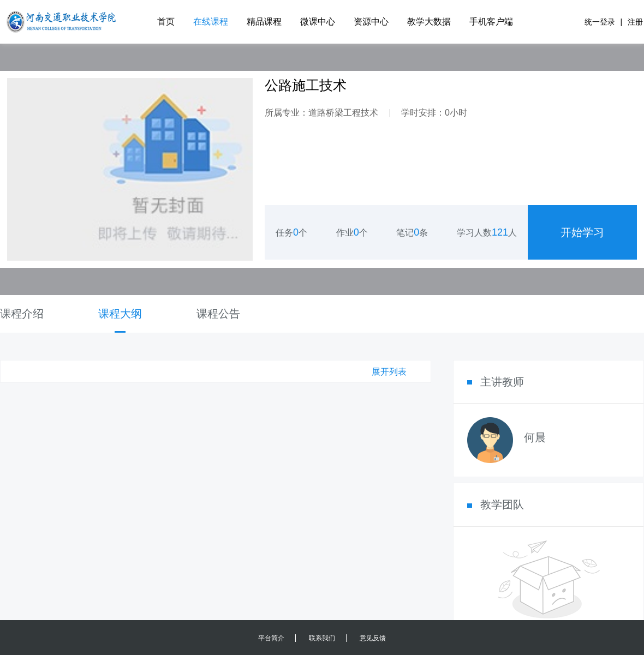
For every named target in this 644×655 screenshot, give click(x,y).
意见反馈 (373, 638)
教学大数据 (429, 22)
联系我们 (322, 638)
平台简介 (271, 638)
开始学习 (582, 232)
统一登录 (600, 22)
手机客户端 (491, 22)
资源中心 (371, 22)
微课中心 (318, 22)
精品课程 (264, 22)
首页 (166, 22)
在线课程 (211, 22)
